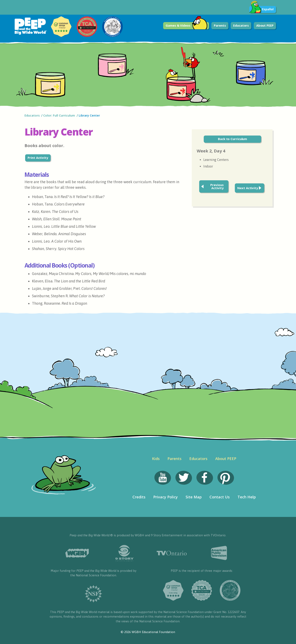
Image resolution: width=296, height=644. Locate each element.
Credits (139, 497)
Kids (156, 459)
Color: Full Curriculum (59, 115)
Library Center (89, 115)
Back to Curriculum (232, 139)
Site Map (194, 497)
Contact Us (220, 497)
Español (261, 9)
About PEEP (265, 25)
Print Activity (38, 158)
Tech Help (247, 497)
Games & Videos (187, 26)
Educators (241, 25)
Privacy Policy (166, 497)
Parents (220, 25)
